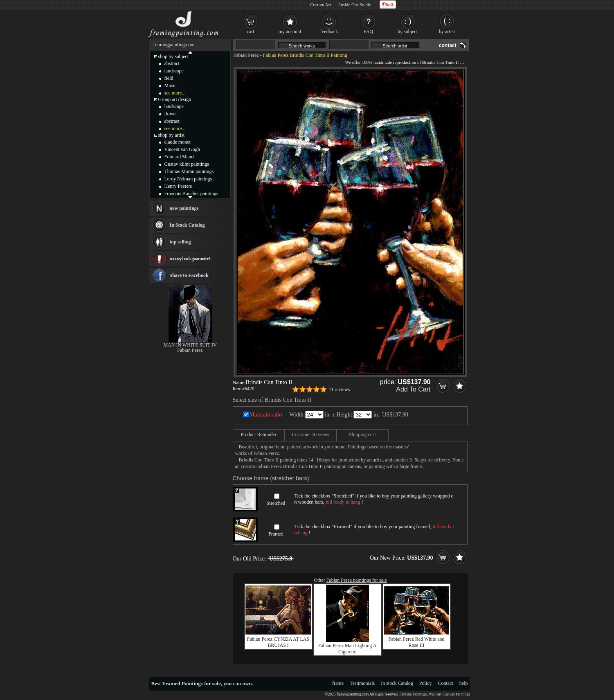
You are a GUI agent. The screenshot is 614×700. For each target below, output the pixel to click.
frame (338, 683)
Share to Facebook (189, 275)
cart (251, 32)
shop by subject (174, 56)
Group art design (175, 99)
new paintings (184, 208)
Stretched (276, 503)
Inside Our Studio (355, 5)
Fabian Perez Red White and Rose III (416, 642)
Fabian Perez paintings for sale (357, 580)
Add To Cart (413, 389)
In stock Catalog (397, 683)
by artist (447, 32)
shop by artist (172, 135)
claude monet (178, 142)
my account (290, 32)
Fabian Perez (246, 55)
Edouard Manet (180, 157)
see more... (175, 93)
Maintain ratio (266, 415)
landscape (174, 71)
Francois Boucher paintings (191, 194)
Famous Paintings (413, 694)
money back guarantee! (190, 259)
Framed (276, 534)
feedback (329, 32)
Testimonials (362, 683)
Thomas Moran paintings (189, 171)
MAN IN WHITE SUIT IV (190, 345)
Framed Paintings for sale (192, 683)
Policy (426, 683)
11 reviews (340, 389)
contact (448, 45)
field (169, 78)
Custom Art (320, 5)
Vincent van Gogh (182, 149)
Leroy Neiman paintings (188, 179)
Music (171, 86)
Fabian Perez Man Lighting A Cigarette (347, 649)
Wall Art (435, 694)
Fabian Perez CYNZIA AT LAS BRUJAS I (278, 642)
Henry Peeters (178, 186)
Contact (446, 683)
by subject (408, 32)
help (464, 683)
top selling (180, 242)
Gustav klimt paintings (187, 164)
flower (171, 114)
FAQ (368, 32)
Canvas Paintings (457, 694)
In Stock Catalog (187, 225)
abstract (172, 63)
